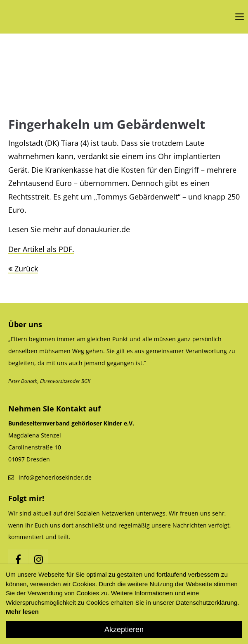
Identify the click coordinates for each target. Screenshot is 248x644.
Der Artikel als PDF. (41, 249)
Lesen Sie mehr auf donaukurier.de (69, 229)
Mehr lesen (22, 612)
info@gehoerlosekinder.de (55, 477)
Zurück (26, 269)
